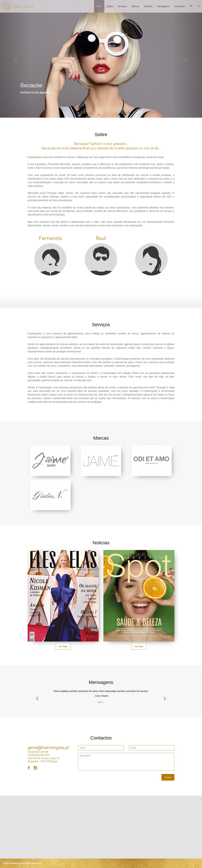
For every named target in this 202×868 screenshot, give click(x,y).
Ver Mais (63, 646)
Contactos (179, 6)
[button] (15, 59)
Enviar (168, 777)
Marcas (135, 6)
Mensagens (163, 6)
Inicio (99, 6)
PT (191, 6)
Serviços (122, 6)
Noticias (148, 6)
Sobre (110, 6)
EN (198, 6)
